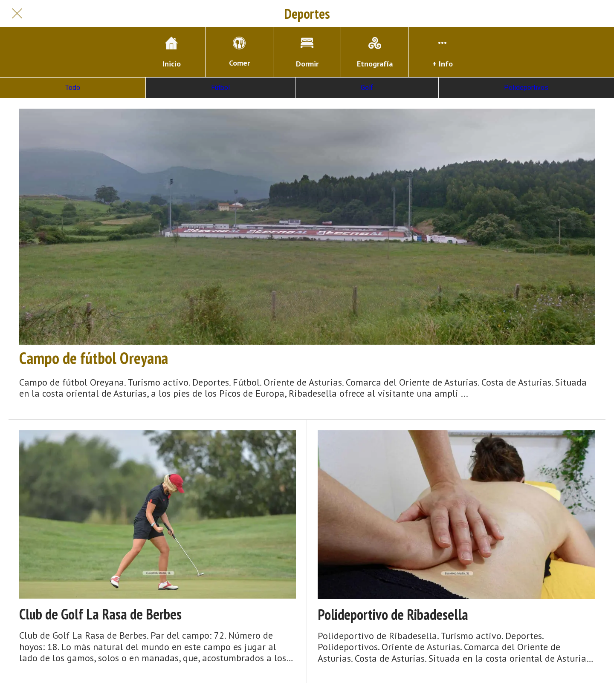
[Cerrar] (17, 14)
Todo (73, 88)
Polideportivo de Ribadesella (393, 615)
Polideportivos (526, 88)
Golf (367, 88)
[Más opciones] (443, 52)
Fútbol (220, 88)
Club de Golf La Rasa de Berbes (100, 614)
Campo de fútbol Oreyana (94, 358)
